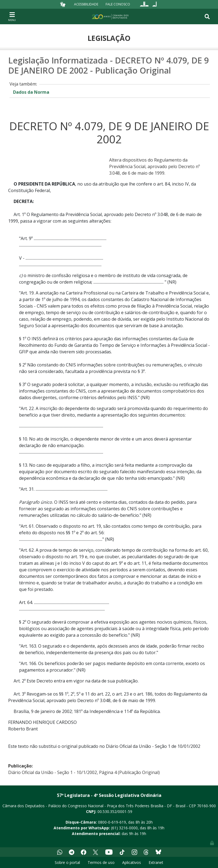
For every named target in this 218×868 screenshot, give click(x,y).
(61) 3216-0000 (124, 828)
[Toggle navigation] (12, 16)
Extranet (156, 862)
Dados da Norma (31, 92)
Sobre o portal (67, 862)
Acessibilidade (86, 4)
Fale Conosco (118, 4)
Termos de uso (101, 862)
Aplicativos (132, 862)
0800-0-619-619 (112, 822)
